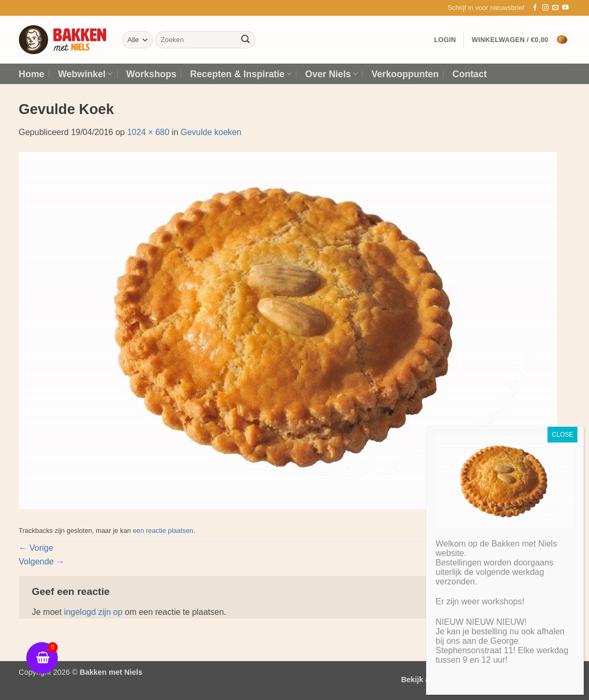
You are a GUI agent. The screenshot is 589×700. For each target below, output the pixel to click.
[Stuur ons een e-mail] (555, 8)
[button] (486, 8)
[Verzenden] (245, 40)
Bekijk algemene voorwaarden (455, 680)
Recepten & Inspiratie (241, 74)
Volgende (42, 562)
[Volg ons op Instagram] (545, 8)
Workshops (151, 74)
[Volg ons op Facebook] (535, 8)
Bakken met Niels (111, 672)
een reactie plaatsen (163, 531)
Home (32, 74)
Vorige (36, 548)
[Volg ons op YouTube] (565, 8)
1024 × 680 (148, 132)
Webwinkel (85, 74)
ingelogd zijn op (93, 612)
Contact (470, 74)
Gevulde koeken (211, 132)
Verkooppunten (405, 74)
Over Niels (332, 74)
